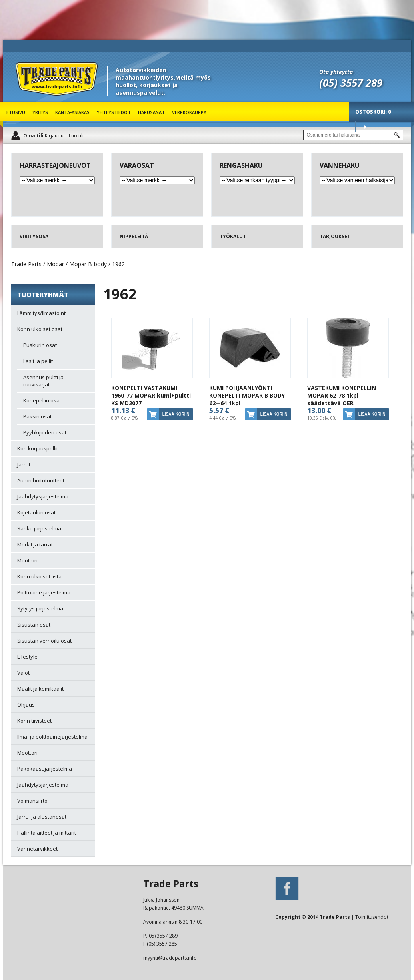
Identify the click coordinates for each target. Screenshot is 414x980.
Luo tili (76, 136)
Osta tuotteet (365, 127)
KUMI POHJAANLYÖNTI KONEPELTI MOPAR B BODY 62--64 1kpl (247, 395)
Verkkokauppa (189, 112)
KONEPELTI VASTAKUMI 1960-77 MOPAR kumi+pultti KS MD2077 (151, 395)
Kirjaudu (54, 136)
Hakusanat (151, 112)
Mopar (55, 264)
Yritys (40, 112)
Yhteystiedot (114, 112)
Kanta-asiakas (72, 112)
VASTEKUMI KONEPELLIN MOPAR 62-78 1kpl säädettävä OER (342, 395)
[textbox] (353, 135)
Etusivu (16, 112)
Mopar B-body (88, 264)
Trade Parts (30, 100)
